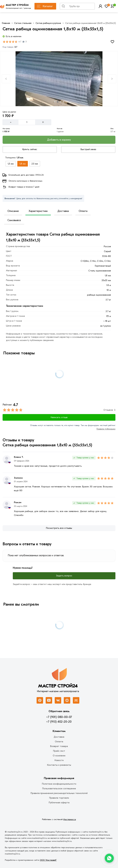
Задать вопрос (64, 576)
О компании (59, 756)
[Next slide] (112, 79)
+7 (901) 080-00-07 (59, 717)
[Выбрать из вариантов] (11, 164)
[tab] (55, 102)
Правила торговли (59, 798)
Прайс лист (59, 751)
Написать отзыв (59, 417)
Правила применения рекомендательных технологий (59, 793)
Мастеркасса (70, 819)
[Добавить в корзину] (59, 140)
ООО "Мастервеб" (48, 860)
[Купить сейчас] (30, 149)
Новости (59, 760)
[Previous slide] (6, 79)
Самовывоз (14, 220)
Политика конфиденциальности (59, 784)
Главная (6, 23)
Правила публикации (106, 429)
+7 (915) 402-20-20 (59, 722)
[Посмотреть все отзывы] (59, 528)
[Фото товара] (59, 79)
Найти (89, 7)
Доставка (63, 211)
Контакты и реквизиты (59, 765)
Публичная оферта (59, 803)
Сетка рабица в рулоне (48, 23)
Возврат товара (59, 746)
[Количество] (27, 122)
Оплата (83, 211)
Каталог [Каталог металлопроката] (45, 6)
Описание (13, 211)
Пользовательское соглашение (59, 789)
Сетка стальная (23, 23)
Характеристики (38, 211)
